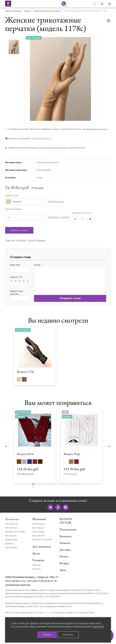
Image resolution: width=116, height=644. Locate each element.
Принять (47, 635)
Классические (12, 524)
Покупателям (68, 529)
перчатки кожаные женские (53, 148)
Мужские (36, 569)
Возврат (64, 563)
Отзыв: (70, 277)
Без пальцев (11, 536)
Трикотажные (11, 547)
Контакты (65, 536)
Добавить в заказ (19, 230)
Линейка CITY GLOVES (15, 532)
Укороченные (11, 540)
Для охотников (42, 546)
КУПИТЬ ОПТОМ (66, 521)
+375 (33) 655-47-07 (42, 139)
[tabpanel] (60, 79)
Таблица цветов (56, 202)
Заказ (63, 570)
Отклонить (68, 635)
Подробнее (98, 627)
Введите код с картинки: (20, 296)
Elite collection (11, 528)
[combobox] (26, 202)
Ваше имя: (20, 268)
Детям (36, 553)
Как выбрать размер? (59, 217)
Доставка (65, 550)
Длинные (9, 544)
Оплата (64, 556)
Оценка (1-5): (20, 280)
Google (92, 613)
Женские (36, 565)
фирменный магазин (97, 129)
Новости (65, 543)
